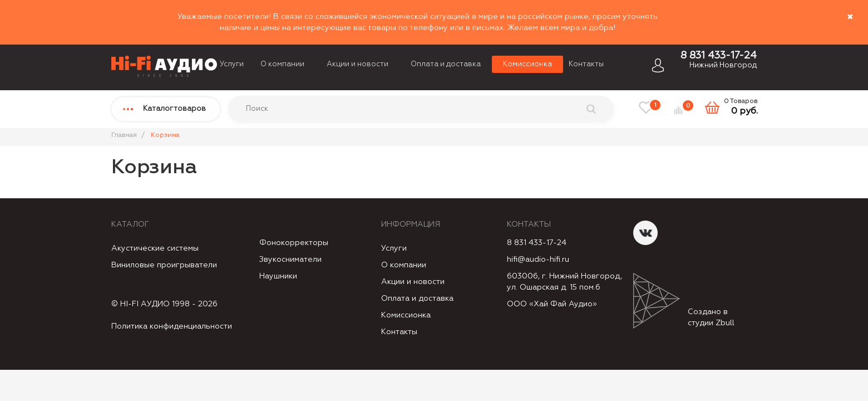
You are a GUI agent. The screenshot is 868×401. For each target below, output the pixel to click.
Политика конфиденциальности (172, 326)
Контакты (586, 64)
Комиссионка (527, 64)
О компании (282, 64)
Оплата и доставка (446, 64)
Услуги (232, 64)
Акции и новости (357, 64)
